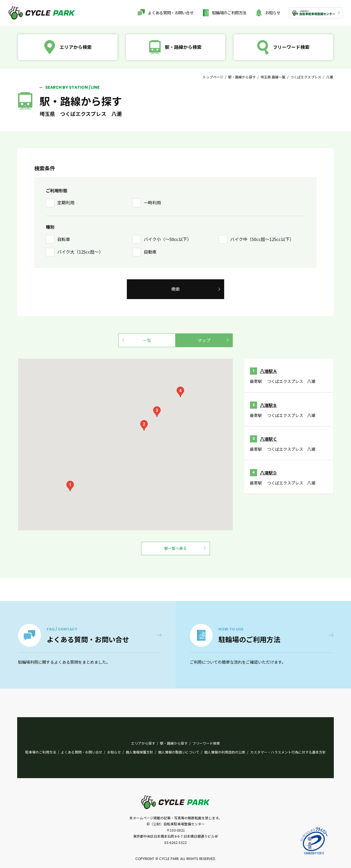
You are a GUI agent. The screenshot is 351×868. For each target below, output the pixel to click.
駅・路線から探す (242, 77)
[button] (70, 486)
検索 (175, 289)
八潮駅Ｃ (269, 439)
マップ (204, 340)
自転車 (64, 239)
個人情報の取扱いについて (179, 752)
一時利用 (152, 202)
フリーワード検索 (206, 743)
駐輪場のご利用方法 (229, 13)
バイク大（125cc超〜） (80, 252)
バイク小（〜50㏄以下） (167, 239)
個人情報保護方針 (139, 752)
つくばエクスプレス (306, 77)
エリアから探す (143, 743)
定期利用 (66, 202)
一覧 (147, 340)
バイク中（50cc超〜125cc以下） (262, 239)
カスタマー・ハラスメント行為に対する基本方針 (288, 752)
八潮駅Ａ (269, 371)
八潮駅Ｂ (269, 405)
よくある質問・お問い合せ (171, 13)
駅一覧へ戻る (175, 548)
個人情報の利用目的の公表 (225, 752)
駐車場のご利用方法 (41, 752)
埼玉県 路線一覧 (273, 77)
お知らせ (273, 13)
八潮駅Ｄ (269, 473)
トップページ (213, 77)
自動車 (150, 252)
